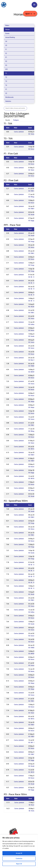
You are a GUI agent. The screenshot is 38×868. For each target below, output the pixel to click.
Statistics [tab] (8, 101)
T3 (6, 81)
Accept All (19, 853)
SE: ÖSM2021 (32, 366)
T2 (6, 77)
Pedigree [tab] (16, 120)
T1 (6, 73)
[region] (19, 851)
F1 (6, 49)
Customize (19, 859)
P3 (6, 65)
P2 (6, 61)
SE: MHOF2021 (33, 372)
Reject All (19, 864)
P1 (6, 57)
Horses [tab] (8, 29)
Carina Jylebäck (19, 132)
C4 (6, 41)
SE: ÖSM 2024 (33, 253)
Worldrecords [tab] (9, 97)
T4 (6, 85)
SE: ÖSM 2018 (33, 191)
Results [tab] (8, 120)
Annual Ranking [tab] (10, 37)
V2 (6, 93)
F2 (6, 53)
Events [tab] (7, 33)
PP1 (7, 69)
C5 (6, 45)
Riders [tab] (7, 25)
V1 (6, 89)
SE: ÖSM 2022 (33, 313)
